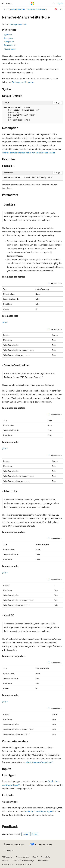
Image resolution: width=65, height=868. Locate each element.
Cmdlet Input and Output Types (38, 811)
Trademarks (7, 864)
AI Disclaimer (7, 857)
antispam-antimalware (36, 9)
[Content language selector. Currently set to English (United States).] (14, 844)
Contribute (46, 857)
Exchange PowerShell (18, 24)
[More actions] (61, 9)
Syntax (8, 35)
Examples (9, 42)
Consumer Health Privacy (23, 860)
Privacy (5, 860)
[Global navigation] (3, 4)
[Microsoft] (33, 4)
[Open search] (54, 4)
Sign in (60, 3)
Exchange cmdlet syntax (23, 82)
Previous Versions (23, 857)
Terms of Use (43, 860)
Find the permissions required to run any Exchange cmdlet (28, 153)
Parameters (10, 45)
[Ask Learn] (56, 9)
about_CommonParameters (38, 762)
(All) (5, 322)
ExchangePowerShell (17, 9)
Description (9, 38)
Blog (34, 857)
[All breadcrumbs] (4, 9)
